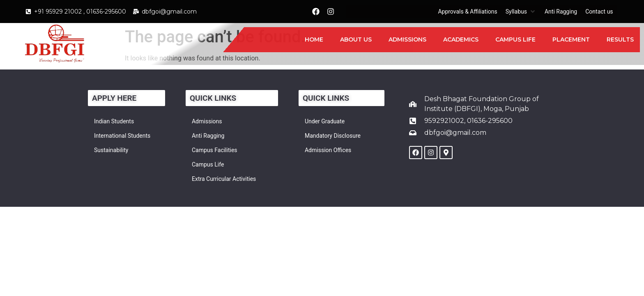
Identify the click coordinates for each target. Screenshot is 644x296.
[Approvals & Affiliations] (467, 12)
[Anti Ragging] (561, 12)
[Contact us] (599, 12)
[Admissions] (407, 40)
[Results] (620, 40)
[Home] (314, 40)
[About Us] (356, 40)
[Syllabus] (521, 12)
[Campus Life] (515, 40)
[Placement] (571, 40)
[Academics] (461, 40)
